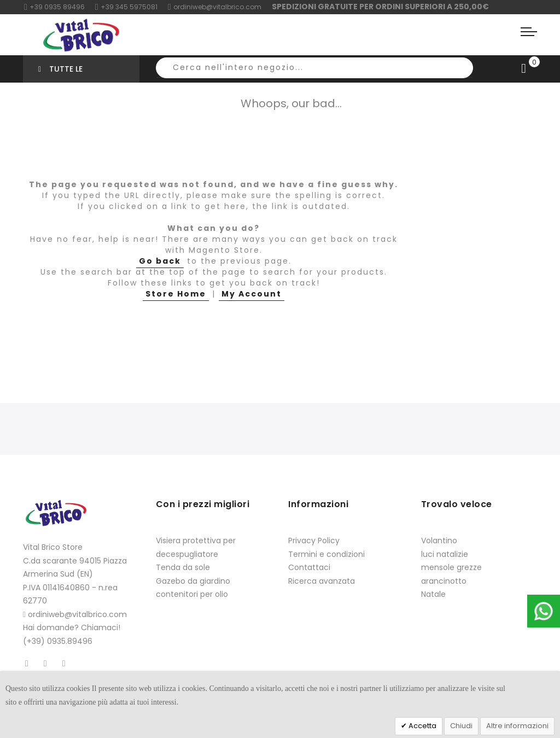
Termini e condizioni (326, 554)
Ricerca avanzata (322, 581)
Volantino (439, 541)
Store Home (176, 294)
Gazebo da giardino (193, 581)
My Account (252, 294)
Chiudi (461, 726)
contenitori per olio (192, 594)
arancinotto (444, 581)
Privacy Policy (314, 541)
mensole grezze (451, 567)
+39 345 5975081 (126, 7)
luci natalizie (445, 554)
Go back (160, 261)
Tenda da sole (183, 567)
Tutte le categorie (60, 73)
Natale (433, 594)
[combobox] (314, 68)
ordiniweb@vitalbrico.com (215, 7)
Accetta (422, 726)
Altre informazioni (517, 726)
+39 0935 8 (46, 7)
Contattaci (309, 567)
